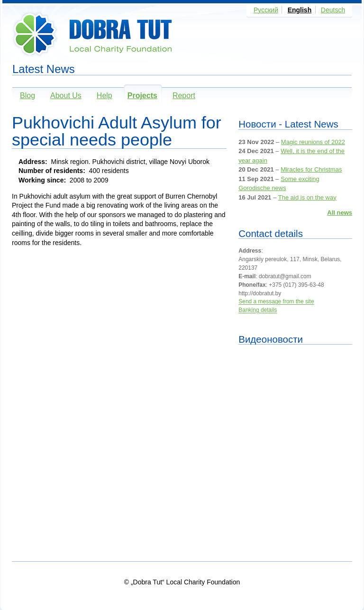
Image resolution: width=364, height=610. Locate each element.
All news (340, 213)
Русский (266, 10)
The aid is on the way (307, 197)
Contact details (271, 233)
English (300, 10)
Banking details (258, 310)
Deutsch (333, 10)
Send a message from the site (276, 302)
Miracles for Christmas (311, 169)
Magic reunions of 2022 (313, 142)
